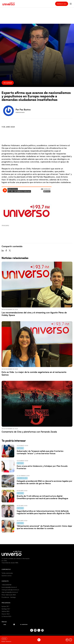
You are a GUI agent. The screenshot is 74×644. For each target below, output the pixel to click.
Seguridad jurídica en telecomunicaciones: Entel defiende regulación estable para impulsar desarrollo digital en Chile (43, 512)
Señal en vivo (62, 4)
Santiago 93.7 (6, 609)
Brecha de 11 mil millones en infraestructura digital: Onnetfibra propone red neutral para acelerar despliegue (42, 497)
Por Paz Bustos (23, 110)
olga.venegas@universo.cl (10, 592)
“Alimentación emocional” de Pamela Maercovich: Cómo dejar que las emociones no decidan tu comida (44, 527)
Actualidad (8, 83)
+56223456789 (6, 585)
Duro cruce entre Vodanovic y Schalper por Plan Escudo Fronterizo (42, 467)
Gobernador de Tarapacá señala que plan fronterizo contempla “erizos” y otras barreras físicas (40, 452)
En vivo (4, 639)
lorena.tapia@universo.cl (9, 587)
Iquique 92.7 (5, 606)
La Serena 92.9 (6, 616)
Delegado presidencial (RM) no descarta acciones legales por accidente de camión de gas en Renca (44, 482)
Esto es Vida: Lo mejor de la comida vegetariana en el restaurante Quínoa (34, 373)
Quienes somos (7, 576)
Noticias (20, 448)
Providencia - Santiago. (9, 597)
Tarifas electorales (7, 573)
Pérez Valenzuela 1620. (9, 595)
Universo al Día (22, 478)
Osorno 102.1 (6, 614)
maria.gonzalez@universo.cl (10, 590)
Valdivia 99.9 (5, 611)
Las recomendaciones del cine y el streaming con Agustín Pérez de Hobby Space (34, 314)
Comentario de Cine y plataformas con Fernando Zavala (29, 432)
